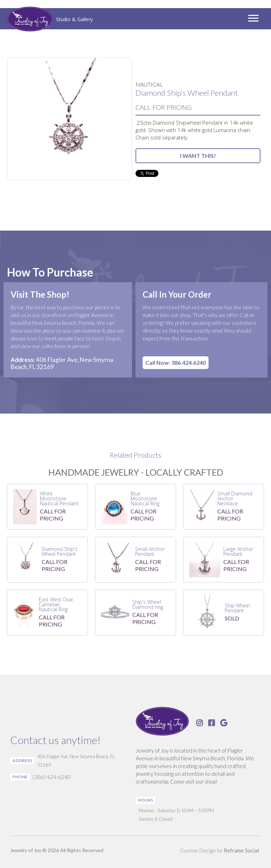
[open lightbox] (70, 119)
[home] (50, 20)
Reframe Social (241, 850)
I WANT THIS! (198, 156)
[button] (253, 19)
